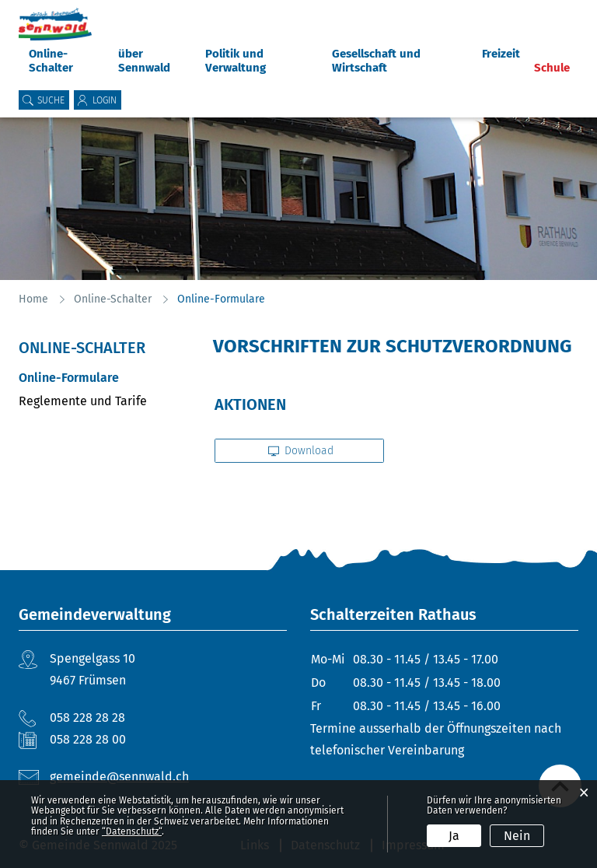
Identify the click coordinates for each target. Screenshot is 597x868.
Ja (454, 836)
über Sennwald (144, 61)
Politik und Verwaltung (236, 61)
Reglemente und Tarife (83, 401)
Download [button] (301, 451)
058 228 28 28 (87, 717)
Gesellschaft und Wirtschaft (376, 61)
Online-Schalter (51, 61)
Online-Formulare (104, 378)
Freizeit (501, 54)
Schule (552, 68)
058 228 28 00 (88, 739)
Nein (517, 836)
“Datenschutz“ (132, 831)
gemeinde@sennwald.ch (119, 777)
